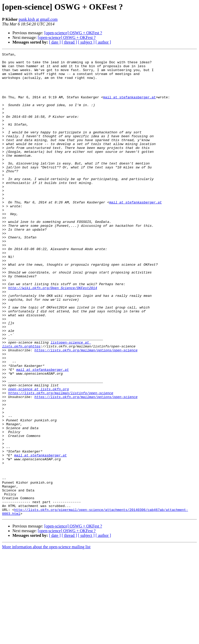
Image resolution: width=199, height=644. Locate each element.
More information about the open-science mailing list (46, 639)
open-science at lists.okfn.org (38, 457)
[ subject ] (86, 42)
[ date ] (55, 42)
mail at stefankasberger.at (129, 106)
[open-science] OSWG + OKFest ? (73, 33)
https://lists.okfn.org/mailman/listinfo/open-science (61, 461)
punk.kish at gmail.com (38, 19)
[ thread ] (69, 42)
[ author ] (103, 42)
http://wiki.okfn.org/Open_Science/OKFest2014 (52, 335)
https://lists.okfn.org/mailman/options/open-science (86, 410)
